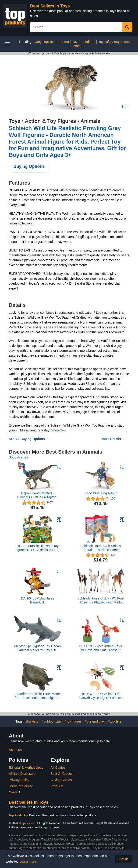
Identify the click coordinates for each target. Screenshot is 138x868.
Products (57, 786)
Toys (15, 121)
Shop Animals (19, 457)
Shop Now (59, 430)
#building (32, 721)
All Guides (58, 768)
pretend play (69, 42)
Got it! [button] (124, 859)
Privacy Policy (19, 780)
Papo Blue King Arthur (101, 493)
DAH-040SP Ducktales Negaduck (37, 600)
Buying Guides (61, 780)
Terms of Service (21, 786)
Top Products (18, 815)
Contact (14, 792)
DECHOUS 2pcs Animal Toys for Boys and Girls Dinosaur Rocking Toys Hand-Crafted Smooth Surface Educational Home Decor (101, 648)
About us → (17, 750)
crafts (77, 46)
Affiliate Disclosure (22, 774)
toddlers (88, 42)
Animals (90, 121)
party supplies (44, 42)
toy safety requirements (116, 42)
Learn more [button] (28, 861)
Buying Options (29, 166)
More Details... (113, 439)
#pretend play (95, 721)
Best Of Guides (62, 774)
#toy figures (73, 721)
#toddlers (115, 721)
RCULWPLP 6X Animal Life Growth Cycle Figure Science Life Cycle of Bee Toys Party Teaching (101, 696)
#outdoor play (51, 721)
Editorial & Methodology (26, 768)
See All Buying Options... (28, 439)
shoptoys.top (27, 823)
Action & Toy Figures (50, 121)
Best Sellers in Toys (50, 6)
